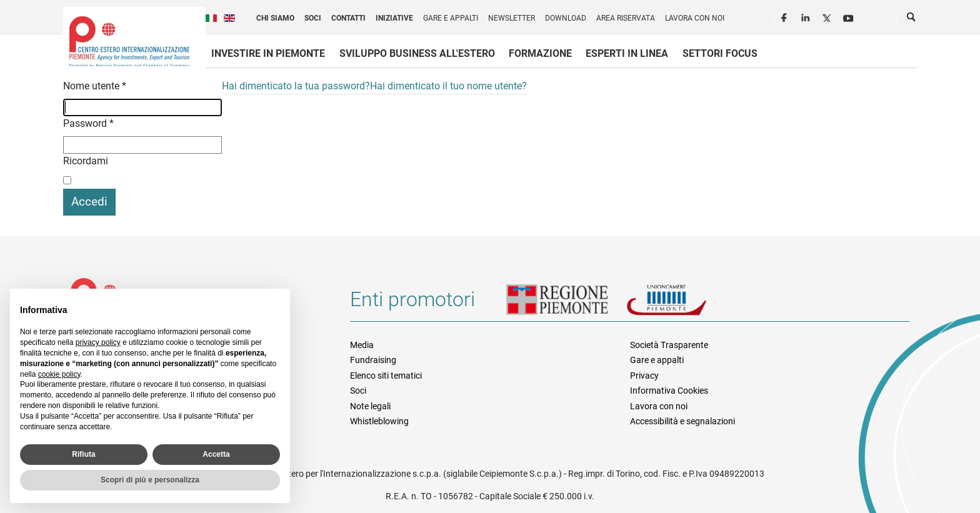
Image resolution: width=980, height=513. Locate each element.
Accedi (89, 202)
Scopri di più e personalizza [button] (150, 480)
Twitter (828, 16)
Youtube (849, 16)
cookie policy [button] (59, 374)
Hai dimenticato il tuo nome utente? (448, 86)
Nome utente (95, 86)
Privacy (644, 376)
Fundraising (373, 360)
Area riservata (626, 18)
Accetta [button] (216, 454)
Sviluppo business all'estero (417, 53)
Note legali (370, 406)
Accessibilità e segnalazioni (682, 421)
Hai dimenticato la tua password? (296, 86)
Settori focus (720, 53)
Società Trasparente (669, 345)
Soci (313, 18)
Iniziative (394, 18)
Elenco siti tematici (386, 376)
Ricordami (86, 161)
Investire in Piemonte (268, 53)
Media (362, 345)
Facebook (786, 16)
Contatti (348, 18)
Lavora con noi (695, 18)
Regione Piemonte (566, 304)
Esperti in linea (627, 53)
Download (566, 18)
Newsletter (512, 18)
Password (88, 123)
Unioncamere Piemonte (684, 304)
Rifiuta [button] (83, 454)
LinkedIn (807, 16)
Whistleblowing (379, 421)
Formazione (540, 53)
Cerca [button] (912, 19)
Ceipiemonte (129, 41)
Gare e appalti (451, 18)
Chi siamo (275, 18)
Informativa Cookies (669, 391)
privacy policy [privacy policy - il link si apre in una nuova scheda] (98, 342)
